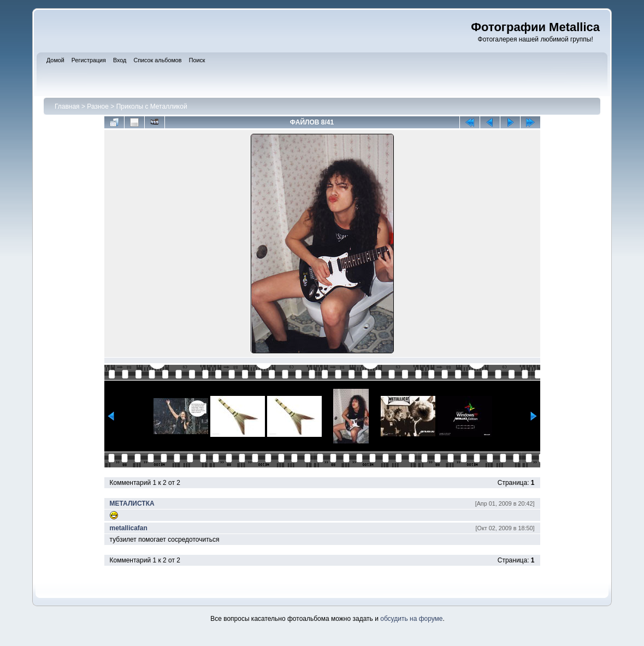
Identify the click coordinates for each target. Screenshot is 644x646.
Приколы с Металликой (152, 106)
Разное (98, 106)
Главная (67, 106)
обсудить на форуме (411, 619)
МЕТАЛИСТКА (132, 503)
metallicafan (129, 528)
